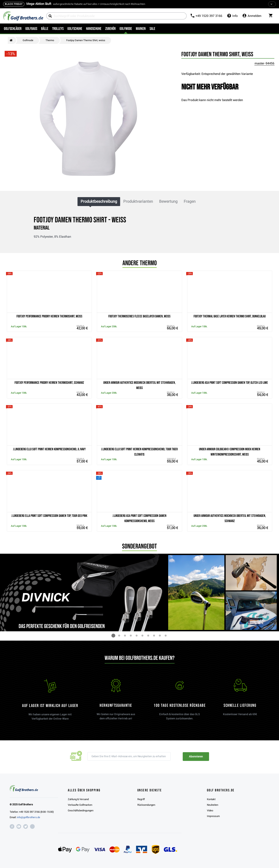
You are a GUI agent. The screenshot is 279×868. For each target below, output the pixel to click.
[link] (180, 701)
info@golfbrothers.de (28, 817)
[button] (113, 636)
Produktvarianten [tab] (138, 201)
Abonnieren (196, 756)
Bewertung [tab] (168, 201)
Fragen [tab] (190, 201)
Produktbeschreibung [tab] (99, 201)
